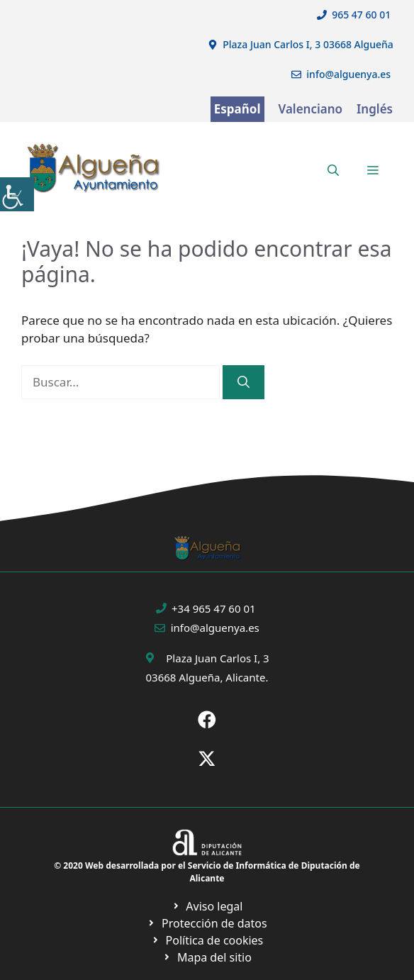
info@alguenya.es (348, 74)
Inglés (375, 109)
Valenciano (311, 109)
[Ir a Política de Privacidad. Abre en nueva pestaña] (207, 906)
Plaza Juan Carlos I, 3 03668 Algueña (308, 44)
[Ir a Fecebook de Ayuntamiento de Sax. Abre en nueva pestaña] (207, 720)
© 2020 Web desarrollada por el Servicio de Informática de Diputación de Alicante (207, 872)
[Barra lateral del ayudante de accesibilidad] (17, 194)
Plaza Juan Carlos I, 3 (217, 658)
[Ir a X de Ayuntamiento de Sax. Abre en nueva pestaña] (207, 759)
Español (237, 109)
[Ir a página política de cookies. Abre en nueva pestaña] (207, 923)
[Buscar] (244, 382)
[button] (333, 170)
